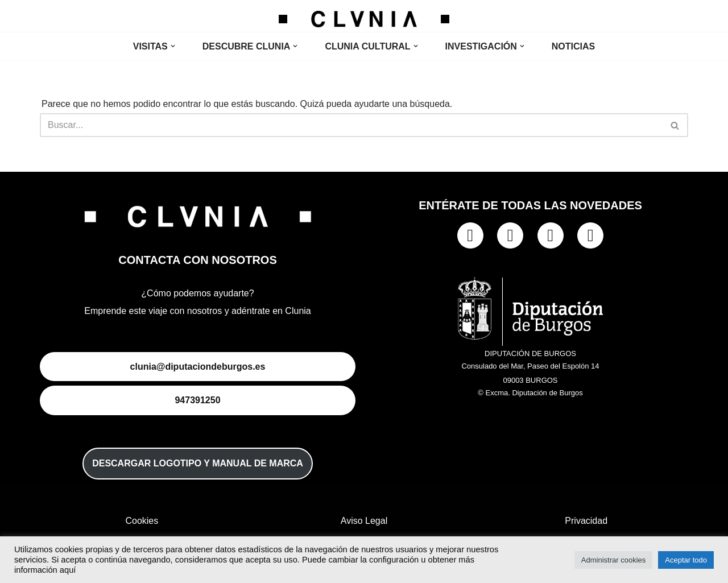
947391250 (197, 400)
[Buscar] (351, 125)
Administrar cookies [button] (613, 560)
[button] (173, 46)
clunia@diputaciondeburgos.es (198, 367)
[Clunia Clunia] (364, 19)
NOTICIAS (573, 46)
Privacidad (586, 521)
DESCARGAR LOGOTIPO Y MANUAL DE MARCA (198, 463)
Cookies (142, 521)
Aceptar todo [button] (686, 560)
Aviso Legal (364, 521)
